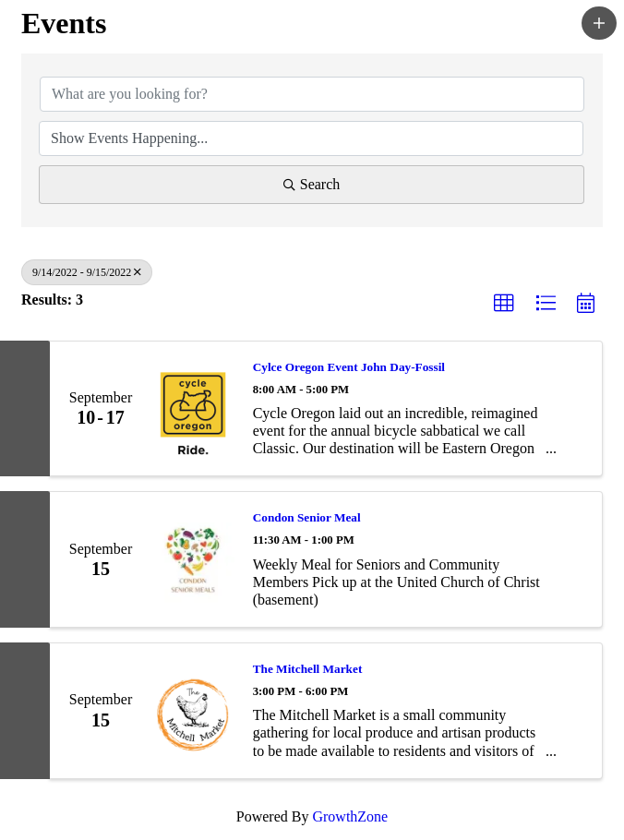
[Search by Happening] (311, 138)
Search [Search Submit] (312, 184)
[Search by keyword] (312, 94)
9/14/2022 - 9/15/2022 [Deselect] (87, 272)
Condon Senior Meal (307, 517)
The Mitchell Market (308, 669)
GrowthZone (350, 816)
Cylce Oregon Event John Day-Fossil (349, 367)
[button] (599, 23)
